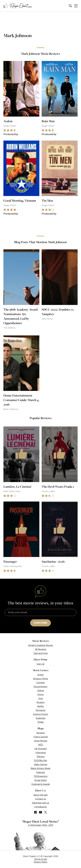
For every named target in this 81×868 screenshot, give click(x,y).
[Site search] (70, 6)
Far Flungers (41, 749)
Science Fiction (40, 714)
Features (40, 772)
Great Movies (41, 741)
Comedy (40, 683)
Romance (41, 710)
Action (41, 675)
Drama (41, 690)
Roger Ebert (41, 780)
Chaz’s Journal (41, 737)
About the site (40, 795)
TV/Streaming (40, 776)
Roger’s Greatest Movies (41, 645)
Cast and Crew (41, 653)
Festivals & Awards (41, 784)
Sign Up (41, 664)
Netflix (40, 706)
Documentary (40, 687)
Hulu (41, 698)
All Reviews (41, 649)
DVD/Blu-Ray (40, 760)
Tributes (40, 757)
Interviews (41, 753)
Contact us (40, 799)
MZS (41, 745)
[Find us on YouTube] (41, 812)
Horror (41, 694)
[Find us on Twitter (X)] (46, 812)
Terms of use (40, 859)
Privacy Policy (41, 862)
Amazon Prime (40, 679)
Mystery (41, 702)
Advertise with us (40, 803)
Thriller (41, 722)
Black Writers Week (40, 768)
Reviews (41, 733)
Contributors (41, 807)
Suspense (40, 718)
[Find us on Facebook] (36, 812)
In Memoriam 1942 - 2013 (41, 825)
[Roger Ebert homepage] (18, 6)
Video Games (40, 764)
